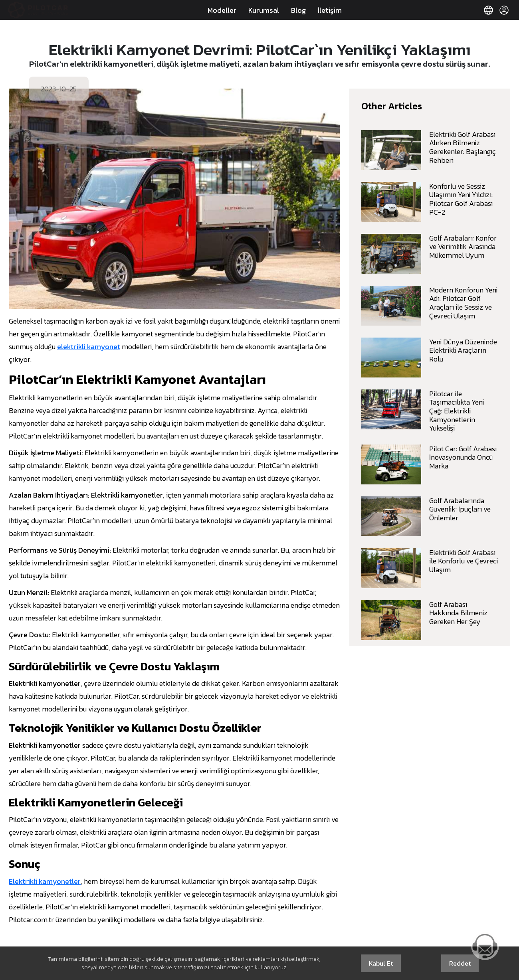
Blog (298, 10)
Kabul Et (381, 963)
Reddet (460, 963)
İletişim (330, 10)
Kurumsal (264, 10)
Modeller (222, 10)
